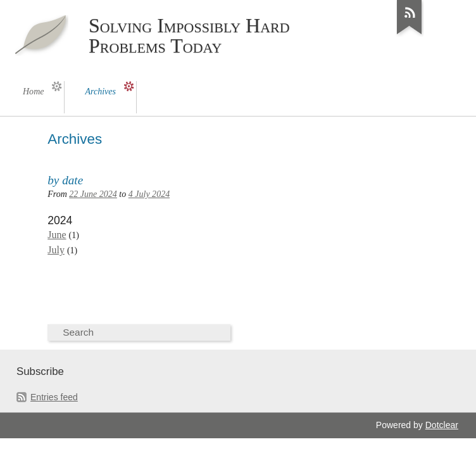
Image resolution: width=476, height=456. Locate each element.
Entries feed (54, 397)
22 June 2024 (93, 194)
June (57, 235)
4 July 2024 (149, 194)
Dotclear (442, 425)
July (56, 250)
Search (78, 332)
